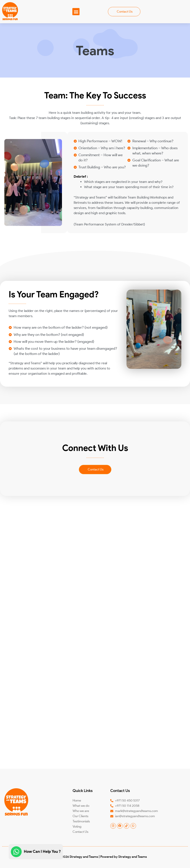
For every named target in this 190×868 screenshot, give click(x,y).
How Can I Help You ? (42, 851)
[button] (76, 12)
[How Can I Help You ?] (16, 852)
